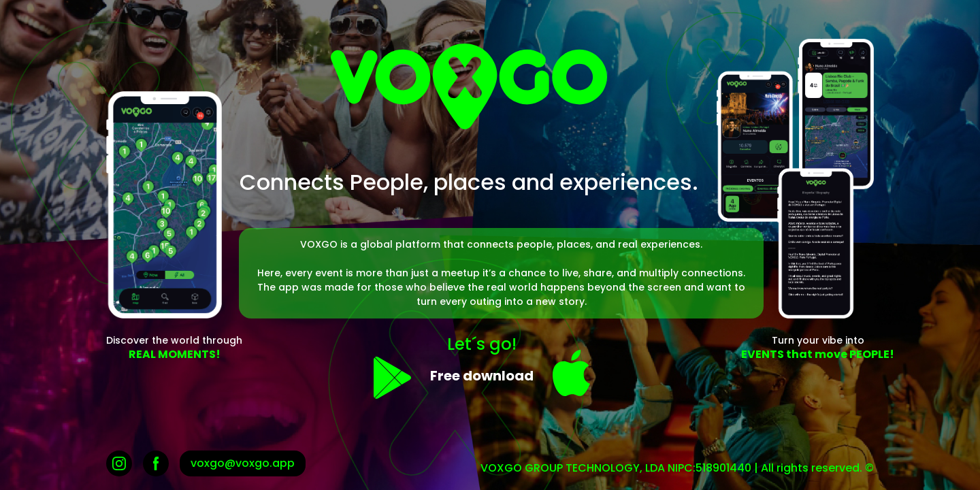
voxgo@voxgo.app (243, 463)
